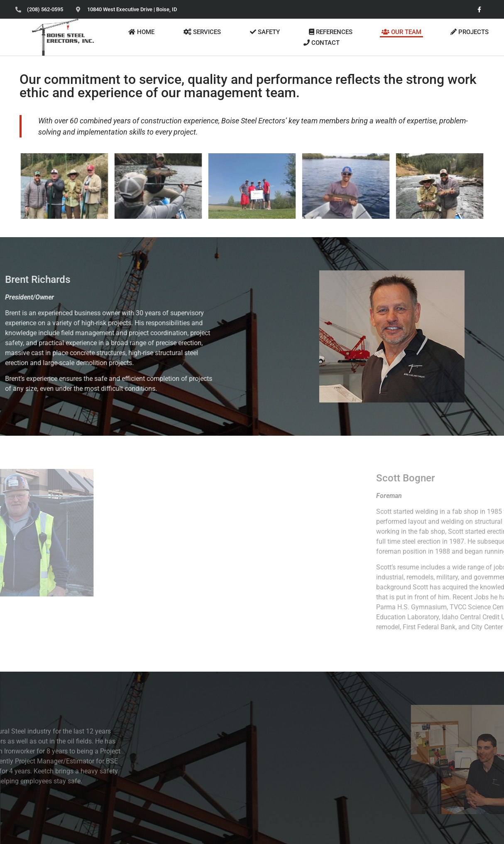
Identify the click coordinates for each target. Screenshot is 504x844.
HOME (141, 32)
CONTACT (322, 43)
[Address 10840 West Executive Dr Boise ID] (127, 10)
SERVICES (202, 32)
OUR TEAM (401, 32)
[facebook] (479, 9)
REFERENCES (331, 32)
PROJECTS (470, 32)
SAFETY (265, 32)
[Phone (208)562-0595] (39, 10)
